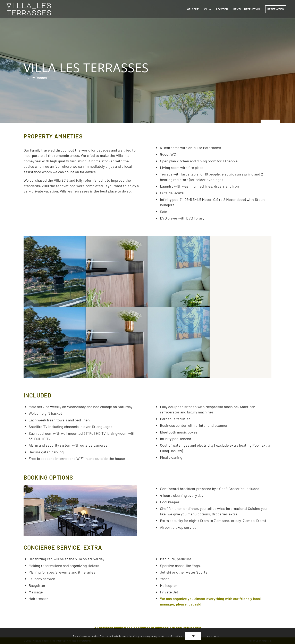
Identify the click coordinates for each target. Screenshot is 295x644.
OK (193, 636)
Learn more (212, 636)
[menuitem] (193, 9)
